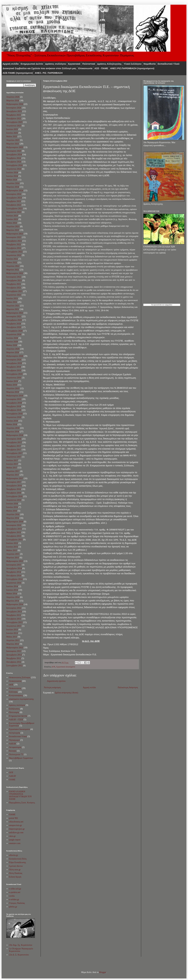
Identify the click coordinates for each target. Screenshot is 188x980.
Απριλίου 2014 (13, 597)
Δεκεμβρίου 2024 (14, 155)
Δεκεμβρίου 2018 (14, 403)
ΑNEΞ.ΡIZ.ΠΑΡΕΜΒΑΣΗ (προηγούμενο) (132, 68)
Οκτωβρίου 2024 (14, 162)
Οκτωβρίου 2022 (14, 248)
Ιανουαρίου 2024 (14, 194)
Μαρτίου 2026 (13, 101)
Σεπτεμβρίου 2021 (14, 291)
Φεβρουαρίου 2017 (15, 478)
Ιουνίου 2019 (12, 381)
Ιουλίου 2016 (12, 504)
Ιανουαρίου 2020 (14, 360)
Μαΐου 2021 (12, 302)
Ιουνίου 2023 (12, 219)
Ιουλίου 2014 (12, 586)
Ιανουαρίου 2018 (14, 439)
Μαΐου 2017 (12, 468)
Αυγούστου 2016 (14, 500)
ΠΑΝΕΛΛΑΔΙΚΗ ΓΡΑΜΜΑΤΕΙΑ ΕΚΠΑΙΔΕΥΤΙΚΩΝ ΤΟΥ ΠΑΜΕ (21, 795)
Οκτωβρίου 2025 (14, 119)
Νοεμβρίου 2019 (14, 367)
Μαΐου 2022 (12, 262)
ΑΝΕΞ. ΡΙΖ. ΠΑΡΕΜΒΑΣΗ (49, 73)
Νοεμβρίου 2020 (14, 324)
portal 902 (14, 818)
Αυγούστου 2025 (14, 126)
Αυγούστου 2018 (14, 417)
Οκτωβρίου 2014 (14, 576)
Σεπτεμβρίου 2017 (14, 453)
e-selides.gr (14, 899)
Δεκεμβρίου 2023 (14, 198)
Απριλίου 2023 (13, 226)
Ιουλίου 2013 (12, 630)
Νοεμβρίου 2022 (14, 244)
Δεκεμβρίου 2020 (14, 320)
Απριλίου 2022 (13, 266)
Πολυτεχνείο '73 (16, 754)
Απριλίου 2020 (13, 349)
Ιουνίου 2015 (12, 547)
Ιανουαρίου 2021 (14, 316)
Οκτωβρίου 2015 (14, 536)
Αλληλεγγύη (15, 733)
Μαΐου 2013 (12, 637)
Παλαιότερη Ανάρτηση (128, 687)
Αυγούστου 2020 (14, 334)
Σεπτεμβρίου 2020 (14, 331)
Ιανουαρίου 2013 (14, 651)
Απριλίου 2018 (13, 428)
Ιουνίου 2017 (12, 464)
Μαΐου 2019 (12, 385)
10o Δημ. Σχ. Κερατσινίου (21, 945)
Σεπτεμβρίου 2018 (14, 414)
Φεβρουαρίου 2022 (15, 273)
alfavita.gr (14, 855)
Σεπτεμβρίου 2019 (14, 374)
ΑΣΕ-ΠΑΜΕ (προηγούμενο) (18, 73)
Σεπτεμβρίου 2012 (14, 666)
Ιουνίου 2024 (12, 176)
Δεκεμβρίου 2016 (14, 486)
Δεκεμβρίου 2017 (14, 442)
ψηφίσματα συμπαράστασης (21, 699)
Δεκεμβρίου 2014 (14, 568)
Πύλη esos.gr (15, 870)
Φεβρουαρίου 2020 (15, 356)
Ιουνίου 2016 (12, 507)
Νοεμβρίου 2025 (14, 115)
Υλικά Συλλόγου (133, 64)
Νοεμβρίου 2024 (14, 158)
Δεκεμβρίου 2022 (14, 241)
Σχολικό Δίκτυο (16, 866)
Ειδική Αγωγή (15, 877)
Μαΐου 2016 (12, 511)
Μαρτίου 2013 (13, 644)
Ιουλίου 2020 (12, 338)
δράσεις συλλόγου (17, 705)
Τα (152, 305)
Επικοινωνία (85, 68)
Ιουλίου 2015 (12, 543)
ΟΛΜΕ (12, 780)
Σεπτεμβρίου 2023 (14, 209)
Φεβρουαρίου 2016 (15, 522)
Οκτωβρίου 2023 (14, 205)
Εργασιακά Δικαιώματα (66, 667)
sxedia (12, 896)
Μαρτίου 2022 (13, 270)
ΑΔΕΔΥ (13, 744)
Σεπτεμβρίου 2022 (14, 252)
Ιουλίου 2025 (12, 129)
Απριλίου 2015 (13, 554)
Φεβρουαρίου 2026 (15, 104)
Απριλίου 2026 (13, 97)
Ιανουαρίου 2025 (14, 151)
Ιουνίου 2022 (12, 259)
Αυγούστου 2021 (14, 295)
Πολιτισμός (14, 712)
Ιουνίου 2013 (12, 633)
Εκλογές (13, 751)
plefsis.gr (13, 907)
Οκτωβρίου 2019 (14, 370)
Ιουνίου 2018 (12, 421)
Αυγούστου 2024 (14, 169)
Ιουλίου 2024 (12, 173)
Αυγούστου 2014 (14, 583)
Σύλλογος (13, 692)
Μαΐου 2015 (12, 550)
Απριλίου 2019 (13, 388)
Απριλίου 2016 (13, 514)
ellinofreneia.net (16, 822)
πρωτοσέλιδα (158, 305)
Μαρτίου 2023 (13, 230)
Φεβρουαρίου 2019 (15, 396)
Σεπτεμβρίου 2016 (14, 496)
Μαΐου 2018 (12, 424)
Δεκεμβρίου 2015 (14, 529)
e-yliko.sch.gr (15, 889)
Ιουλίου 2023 (12, 216)
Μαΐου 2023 (12, 223)
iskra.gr (12, 836)
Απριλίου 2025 (13, 140)
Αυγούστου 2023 (14, 212)
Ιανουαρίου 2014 (14, 608)
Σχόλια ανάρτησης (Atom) (66, 693)
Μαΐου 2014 (12, 594)
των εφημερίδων (167, 305)
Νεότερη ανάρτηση (52, 687)
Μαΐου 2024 (12, 180)
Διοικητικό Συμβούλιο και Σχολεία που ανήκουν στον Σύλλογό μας (39, 68)
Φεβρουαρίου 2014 (15, 604)
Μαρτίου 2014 (13, 601)
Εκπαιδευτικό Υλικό (168, 64)
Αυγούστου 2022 (14, 255)
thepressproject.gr (17, 829)
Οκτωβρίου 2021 (14, 288)
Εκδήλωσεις (14, 709)
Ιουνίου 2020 (12, 342)
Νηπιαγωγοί (14, 740)
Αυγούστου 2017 (14, 457)
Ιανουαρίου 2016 (14, 525)
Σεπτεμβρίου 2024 (14, 165)
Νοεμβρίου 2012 (14, 658)
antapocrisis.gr (16, 825)
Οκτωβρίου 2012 (14, 662)
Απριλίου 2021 (13, 306)
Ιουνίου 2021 (12, 298)
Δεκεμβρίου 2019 (14, 363)
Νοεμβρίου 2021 (14, 284)
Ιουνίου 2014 (12, 590)
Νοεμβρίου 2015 (14, 532)
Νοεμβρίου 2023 (14, 201)
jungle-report (15, 840)
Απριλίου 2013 (13, 640)
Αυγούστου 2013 (14, 626)
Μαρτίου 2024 (13, 187)
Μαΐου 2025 (12, 137)
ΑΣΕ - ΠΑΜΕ (101, 68)
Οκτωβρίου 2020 (14, 327)
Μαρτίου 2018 (13, 432)
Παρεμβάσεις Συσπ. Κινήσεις (22, 803)
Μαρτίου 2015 (13, 558)
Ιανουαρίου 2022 (14, 277)
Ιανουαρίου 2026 (14, 108)
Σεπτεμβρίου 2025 (14, 122)
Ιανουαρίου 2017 (14, 482)
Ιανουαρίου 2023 (14, 237)
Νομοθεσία (150, 64)
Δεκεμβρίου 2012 (14, 655)
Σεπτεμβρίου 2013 (14, 622)
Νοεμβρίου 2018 (14, 406)
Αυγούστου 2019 (14, 378)
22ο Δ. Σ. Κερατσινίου (19, 955)
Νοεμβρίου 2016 (14, 489)
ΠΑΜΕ (12, 815)
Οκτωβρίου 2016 (14, 493)
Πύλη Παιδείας (16, 873)
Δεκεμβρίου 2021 (14, 280)
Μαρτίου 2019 (13, 392)
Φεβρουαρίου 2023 (15, 234)
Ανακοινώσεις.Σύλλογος (20, 677)
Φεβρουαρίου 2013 (15, 648)
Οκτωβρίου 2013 (14, 619)
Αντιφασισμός (15, 747)
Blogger (103, 972)
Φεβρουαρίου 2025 (15, 147)
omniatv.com (15, 843)
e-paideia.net (15, 892)
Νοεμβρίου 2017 (14, 446)
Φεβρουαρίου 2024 (15, 191)
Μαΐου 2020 (12, 345)
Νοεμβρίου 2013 (14, 615)
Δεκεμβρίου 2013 (14, 612)
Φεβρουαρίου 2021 (15, 313)
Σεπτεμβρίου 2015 (14, 540)
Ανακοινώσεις (15, 688)
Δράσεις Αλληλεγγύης (109, 64)
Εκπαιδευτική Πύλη (18, 859)
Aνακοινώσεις (15, 681)
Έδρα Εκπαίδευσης (18, 862)
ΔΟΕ (54, 667)
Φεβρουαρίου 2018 (15, 435)
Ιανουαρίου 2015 (14, 565)
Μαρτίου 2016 (13, 518)
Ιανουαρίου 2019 (14, 399)
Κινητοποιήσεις (16, 695)
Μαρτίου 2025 (13, 144)
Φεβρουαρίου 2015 (15, 561)
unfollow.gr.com (16, 833)
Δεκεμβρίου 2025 (14, 111)
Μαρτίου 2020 (13, 352)
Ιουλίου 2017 (12, 460)
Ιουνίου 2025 (12, 133)
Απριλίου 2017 (13, 471)
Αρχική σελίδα (11, 64)
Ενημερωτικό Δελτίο (32, 64)
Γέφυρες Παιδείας (17, 903)
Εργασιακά (74, 64)
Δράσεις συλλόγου (56, 64)
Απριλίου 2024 (13, 183)
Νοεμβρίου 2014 (14, 572)
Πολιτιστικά (89, 64)
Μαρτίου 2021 (13, 309)
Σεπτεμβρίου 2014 (14, 579)
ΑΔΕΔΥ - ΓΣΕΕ (16, 720)
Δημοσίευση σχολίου (56, 681)
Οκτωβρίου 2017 (14, 450)
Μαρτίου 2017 (13, 475)
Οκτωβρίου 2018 (14, 410)
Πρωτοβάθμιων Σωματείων (21, 758)
